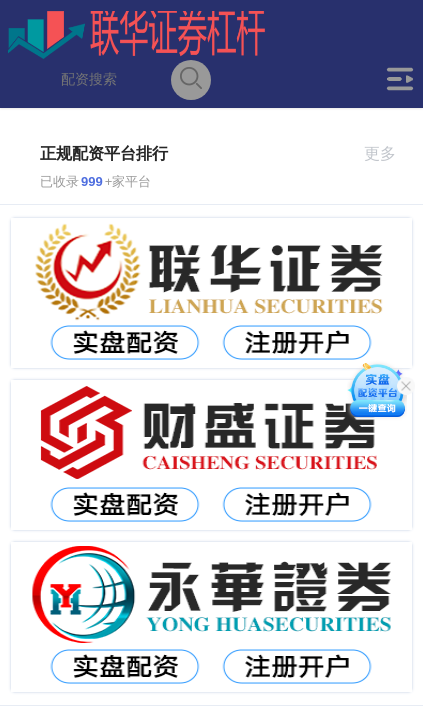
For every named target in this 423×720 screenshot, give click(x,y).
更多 (388, 153)
